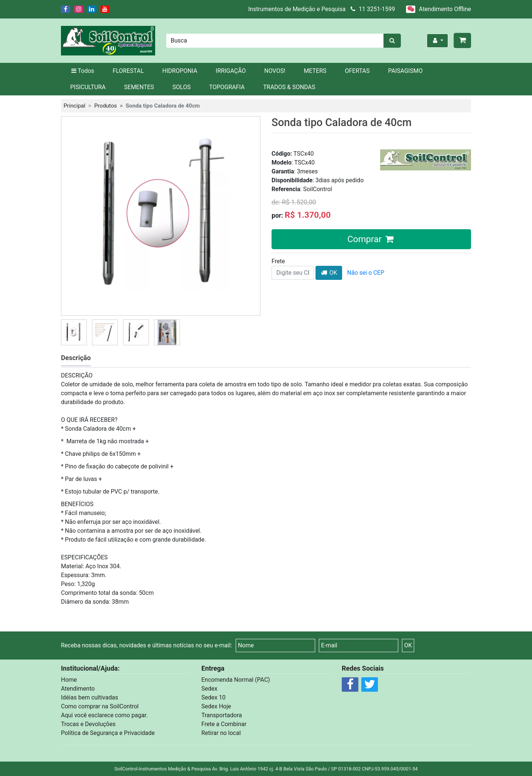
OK (329, 273)
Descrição (76, 358)
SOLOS (182, 87)
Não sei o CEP (366, 273)
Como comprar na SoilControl (100, 706)
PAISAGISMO (405, 71)
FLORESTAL (128, 71)
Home (69, 680)
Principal (74, 106)
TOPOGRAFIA (227, 87)
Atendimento (78, 689)
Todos (82, 71)
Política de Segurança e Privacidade (108, 733)
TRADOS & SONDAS (289, 87)
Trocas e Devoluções (88, 724)
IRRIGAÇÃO (231, 71)
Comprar (371, 239)
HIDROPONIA (180, 71)
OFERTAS (357, 71)
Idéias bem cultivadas (90, 697)
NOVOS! (275, 71)
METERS (315, 71)
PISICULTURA (88, 87)
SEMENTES (139, 87)
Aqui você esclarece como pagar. (104, 715)
